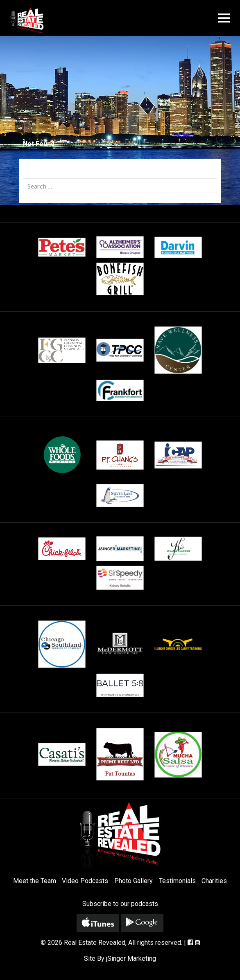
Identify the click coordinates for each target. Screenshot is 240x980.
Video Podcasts (85, 881)
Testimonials (177, 881)
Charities (214, 881)
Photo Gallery (134, 881)
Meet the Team (35, 881)
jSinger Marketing (131, 959)
